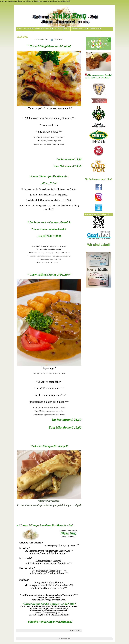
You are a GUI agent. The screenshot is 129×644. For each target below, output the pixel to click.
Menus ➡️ (49, 40)
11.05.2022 (39, 40)
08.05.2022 (59, 40)
